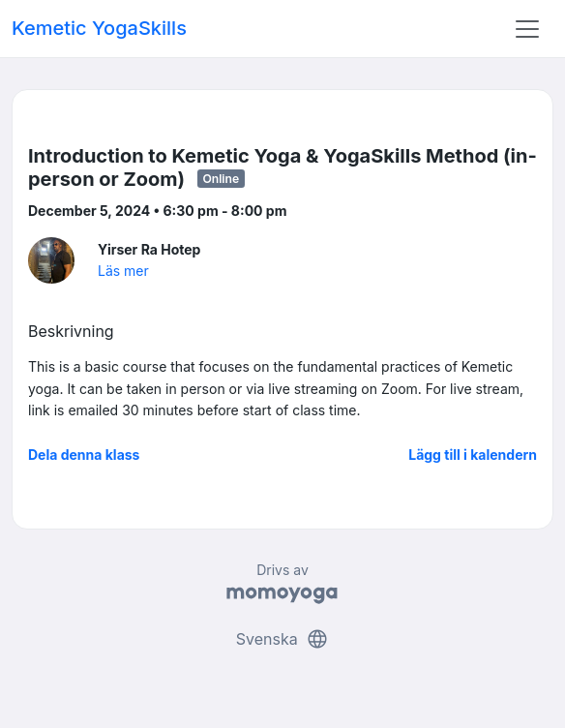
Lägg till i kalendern (473, 455)
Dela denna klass (84, 455)
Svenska (282, 639)
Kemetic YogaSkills (99, 28)
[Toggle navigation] (527, 29)
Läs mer (123, 271)
